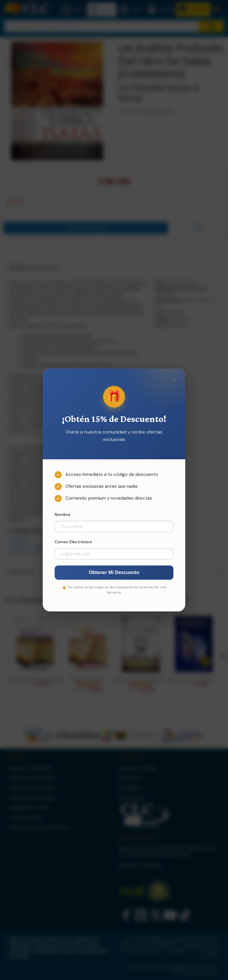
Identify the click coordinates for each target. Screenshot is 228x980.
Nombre (62, 514)
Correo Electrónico (73, 542)
